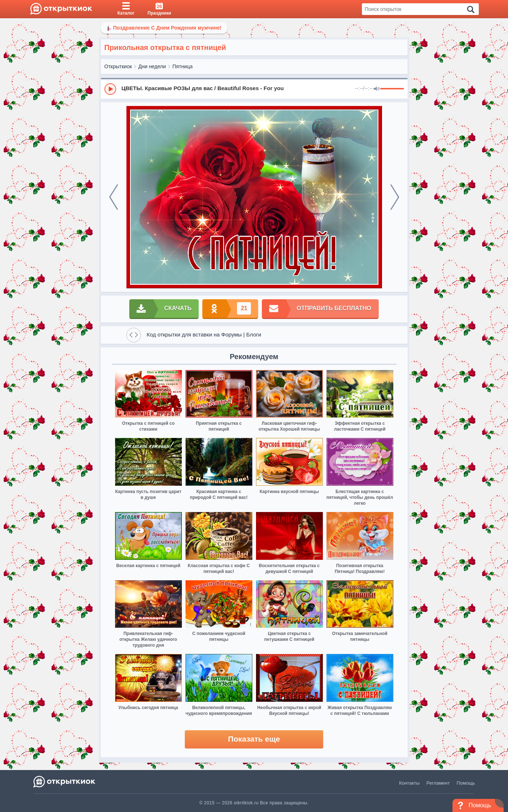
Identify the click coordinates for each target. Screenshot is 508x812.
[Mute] (377, 89)
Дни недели (152, 66)
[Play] (110, 89)
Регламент (438, 783)
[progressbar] (392, 89)
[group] (254, 89)
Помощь (466, 783)
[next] (395, 197)
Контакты (409, 783)
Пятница (182, 66)
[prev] (114, 197)
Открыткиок (118, 66)
